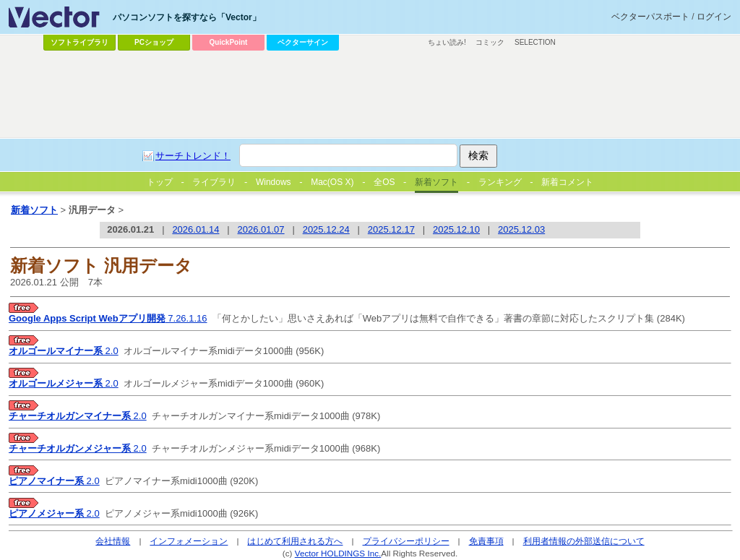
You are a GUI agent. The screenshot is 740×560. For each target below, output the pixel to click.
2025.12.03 (521, 229)
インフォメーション (189, 541)
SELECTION (535, 42)
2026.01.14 (195, 229)
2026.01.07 (261, 229)
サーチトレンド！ (193, 156)
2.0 (64, 351)
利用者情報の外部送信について (584, 541)
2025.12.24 (326, 229)
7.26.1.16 (108, 318)
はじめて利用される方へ (295, 541)
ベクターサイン (303, 42)
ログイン (714, 17)
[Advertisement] (370, 95)
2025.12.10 (456, 229)
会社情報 (113, 541)
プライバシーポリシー (406, 541)
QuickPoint (229, 42)
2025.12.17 (391, 229)
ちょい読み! (447, 42)
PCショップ (154, 42)
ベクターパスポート (650, 17)
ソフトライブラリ (79, 42)
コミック (490, 42)
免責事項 (486, 541)
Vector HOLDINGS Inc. (338, 553)
